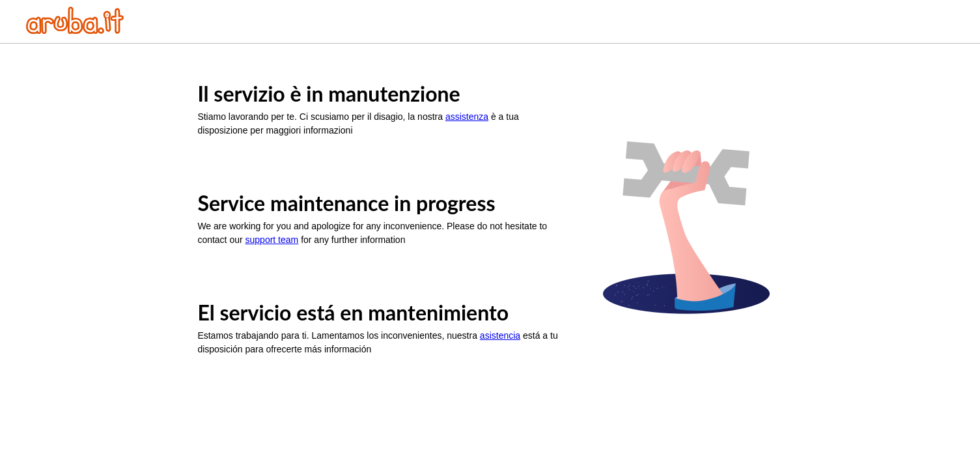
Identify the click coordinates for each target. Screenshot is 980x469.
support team (272, 240)
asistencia (500, 335)
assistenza (467, 117)
